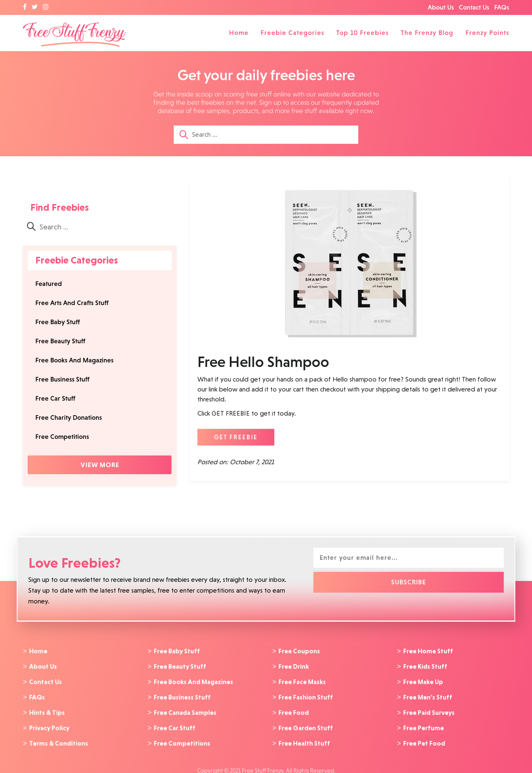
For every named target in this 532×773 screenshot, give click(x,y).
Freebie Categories (292, 33)
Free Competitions (62, 437)
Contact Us (474, 7)
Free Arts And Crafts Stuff (72, 303)
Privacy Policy (49, 724)
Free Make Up (423, 680)
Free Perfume (424, 724)
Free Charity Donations (69, 417)
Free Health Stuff (304, 738)
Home (239, 33)
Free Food (294, 709)
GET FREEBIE (236, 437)
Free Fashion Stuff (306, 694)
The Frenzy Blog (427, 33)
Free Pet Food (424, 738)
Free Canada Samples (185, 709)
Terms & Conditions (59, 738)
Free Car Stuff (55, 398)
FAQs (502, 7)
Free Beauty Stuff (60, 341)
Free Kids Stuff (425, 665)
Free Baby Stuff (58, 322)
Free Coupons (299, 651)
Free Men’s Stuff (428, 694)
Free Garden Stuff (306, 724)
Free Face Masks (302, 680)
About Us (441, 7)
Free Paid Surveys (429, 709)
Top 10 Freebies (362, 33)
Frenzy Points (487, 33)
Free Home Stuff (428, 651)
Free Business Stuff (62, 379)
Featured (49, 284)
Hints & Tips (47, 709)
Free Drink (294, 665)
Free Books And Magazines (74, 360)
